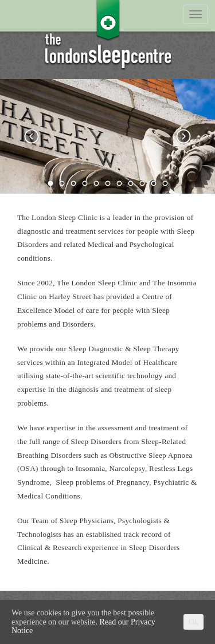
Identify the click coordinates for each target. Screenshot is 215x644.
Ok (193, 622)
